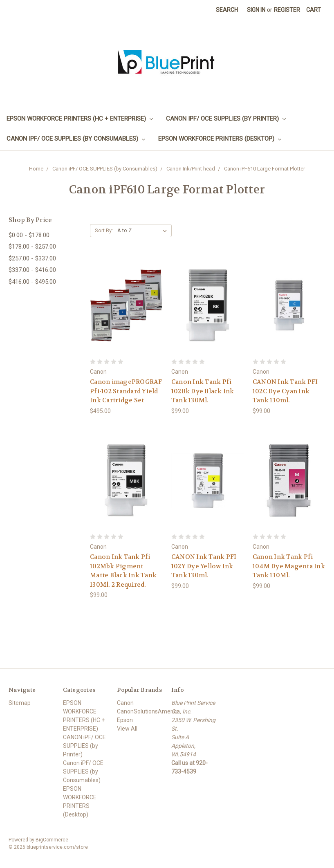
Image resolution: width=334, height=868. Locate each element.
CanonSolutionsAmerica (148, 711)
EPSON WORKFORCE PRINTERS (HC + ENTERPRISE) (80, 119)
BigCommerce (52, 840)
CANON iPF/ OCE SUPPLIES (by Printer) (226, 119)
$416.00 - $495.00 (32, 282)
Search (227, 10)
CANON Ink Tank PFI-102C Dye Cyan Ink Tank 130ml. (286, 391)
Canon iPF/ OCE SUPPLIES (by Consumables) (76, 139)
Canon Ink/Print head (191, 169)
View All (127, 729)
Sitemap (20, 703)
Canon (125, 703)
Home (36, 169)
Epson (125, 720)
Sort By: (104, 230)
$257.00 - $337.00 (32, 258)
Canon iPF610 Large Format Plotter (265, 169)
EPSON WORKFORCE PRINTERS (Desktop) (220, 139)
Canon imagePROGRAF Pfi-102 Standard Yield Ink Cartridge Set (126, 391)
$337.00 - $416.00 (32, 270)
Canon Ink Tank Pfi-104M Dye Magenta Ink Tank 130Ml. (289, 566)
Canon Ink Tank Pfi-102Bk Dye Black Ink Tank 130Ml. (203, 391)
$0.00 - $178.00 (29, 235)
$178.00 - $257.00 (32, 247)
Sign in (256, 10)
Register (287, 10)
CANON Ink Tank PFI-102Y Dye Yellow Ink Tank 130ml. (205, 566)
